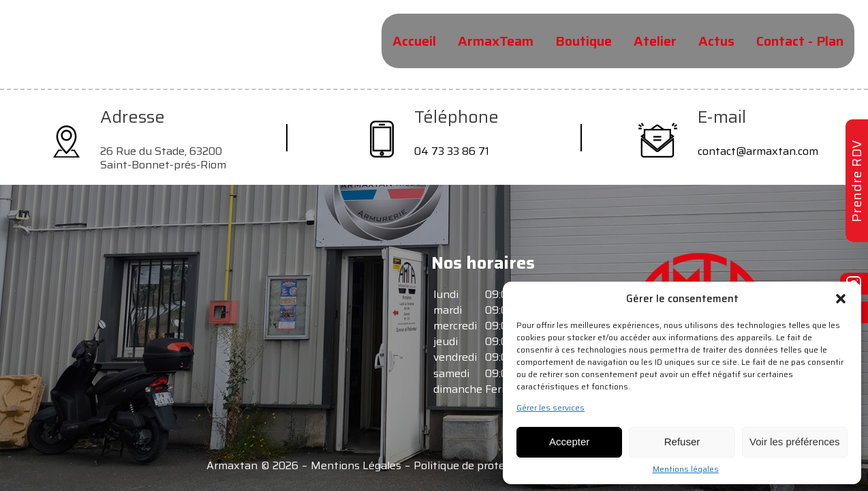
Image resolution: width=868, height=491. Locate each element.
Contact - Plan (800, 41)
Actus (716, 41)
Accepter (569, 442)
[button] (841, 299)
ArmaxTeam (496, 41)
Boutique (584, 41)
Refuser (682, 442)
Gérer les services (551, 408)
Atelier (655, 41)
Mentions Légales (356, 466)
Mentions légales (686, 469)
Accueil (414, 41)
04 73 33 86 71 (452, 151)
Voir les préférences (795, 442)
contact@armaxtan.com (758, 151)
